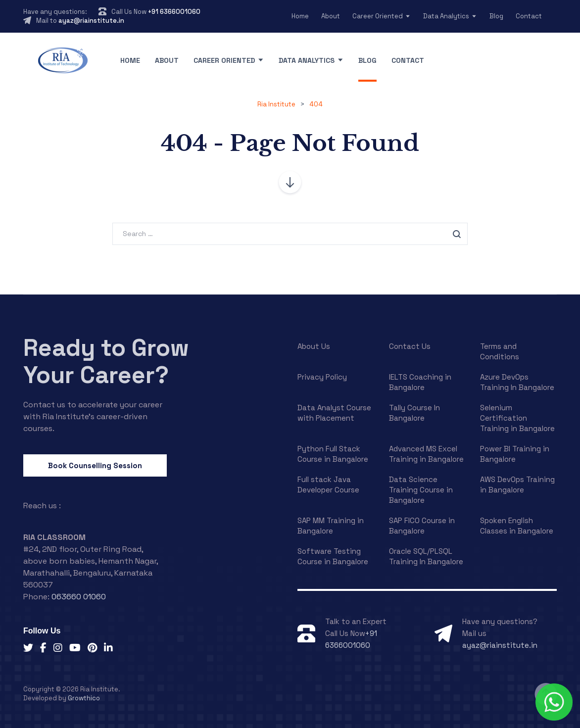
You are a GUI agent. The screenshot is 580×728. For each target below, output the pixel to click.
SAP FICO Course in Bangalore (422, 526)
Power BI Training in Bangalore (515, 454)
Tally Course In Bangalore (414, 413)
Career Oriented (378, 16)
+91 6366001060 (174, 12)
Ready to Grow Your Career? (106, 361)
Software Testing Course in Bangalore (333, 556)
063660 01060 (79, 597)
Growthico (84, 698)
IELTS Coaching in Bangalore (420, 382)
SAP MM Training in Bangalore (331, 526)
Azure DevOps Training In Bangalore (517, 382)
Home (300, 16)
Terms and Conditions (500, 351)
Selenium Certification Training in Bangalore (517, 418)
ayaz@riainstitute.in (91, 21)
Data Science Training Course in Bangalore (421, 490)
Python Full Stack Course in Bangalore (333, 454)
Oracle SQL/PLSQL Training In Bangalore (426, 556)
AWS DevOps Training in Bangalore (517, 485)
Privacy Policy (322, 377)
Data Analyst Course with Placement (334, 413)
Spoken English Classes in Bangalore (517, 526)
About (331, 16)
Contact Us (410, 346)
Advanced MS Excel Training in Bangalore (426, 454)
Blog (496, 16)
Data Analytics (446, 16)
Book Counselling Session (95, 465)
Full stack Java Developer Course (328, 485)
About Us (314, 346)
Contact (529, 16)
